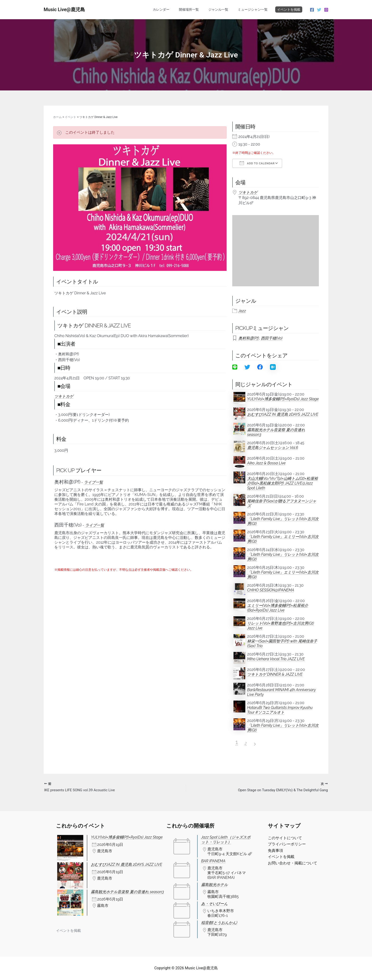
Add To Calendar (257, 163)
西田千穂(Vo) (272, 338)
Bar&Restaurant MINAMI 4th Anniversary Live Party (281, 692)
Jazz (242, 311)
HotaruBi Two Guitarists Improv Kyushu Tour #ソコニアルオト (280, 710)
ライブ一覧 (93, 482)
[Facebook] (312, 10)
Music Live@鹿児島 (64, 9)
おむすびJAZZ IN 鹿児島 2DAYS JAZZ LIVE (283, 414)
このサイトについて (285, 838)
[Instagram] (326, 10)
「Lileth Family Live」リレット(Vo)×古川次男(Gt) (283, 521)
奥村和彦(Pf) (249, 338)
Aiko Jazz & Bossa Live (266, 463)
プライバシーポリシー (287, 844)
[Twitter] (319, 10)
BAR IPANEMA (213, 861)
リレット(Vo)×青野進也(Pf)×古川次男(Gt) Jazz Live (281, 626)
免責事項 (275, 850)
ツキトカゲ (64, 396)
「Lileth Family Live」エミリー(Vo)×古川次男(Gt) (283, 539)
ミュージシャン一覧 (254, 9)
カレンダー (171, 9)
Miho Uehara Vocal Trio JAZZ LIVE (276, 659)
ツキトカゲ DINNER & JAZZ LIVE (275, 674)
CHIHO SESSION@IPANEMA (271, 590)
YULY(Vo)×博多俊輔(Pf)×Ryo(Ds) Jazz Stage (283, 399)
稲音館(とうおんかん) (219, 923)
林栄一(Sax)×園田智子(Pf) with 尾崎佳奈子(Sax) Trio (282, 643)
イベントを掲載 (289, 9)
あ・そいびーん (214, 904)
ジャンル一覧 (223, 9)
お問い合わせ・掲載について (293, 863)
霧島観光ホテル (214, 885)
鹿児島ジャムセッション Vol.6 (273, 448)
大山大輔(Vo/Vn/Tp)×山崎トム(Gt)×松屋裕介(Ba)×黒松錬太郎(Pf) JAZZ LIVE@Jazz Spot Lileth (283, 483)
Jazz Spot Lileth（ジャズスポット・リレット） (226, 840)
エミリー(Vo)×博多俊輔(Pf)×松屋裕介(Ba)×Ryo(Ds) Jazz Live (278, 608)
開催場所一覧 (196, 9)
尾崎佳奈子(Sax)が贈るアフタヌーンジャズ (282, 503)
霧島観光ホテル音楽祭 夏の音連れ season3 (276, 432)
